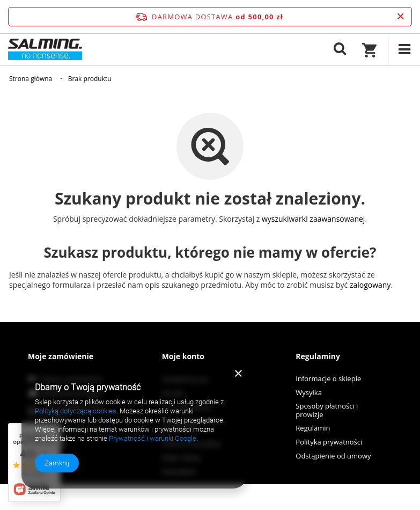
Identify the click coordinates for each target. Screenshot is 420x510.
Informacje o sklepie (328, 379)
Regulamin (313, 428)
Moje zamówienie (61, 356)
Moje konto (183, 356)
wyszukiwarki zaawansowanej (314, 219)
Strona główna (31, 79)
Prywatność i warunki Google (153, 438)
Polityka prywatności (329, 442)
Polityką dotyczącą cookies (76, 411)
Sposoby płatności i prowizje (327, 410)
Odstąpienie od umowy (333, 456)
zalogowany (370, 285)
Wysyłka (309, 393)
